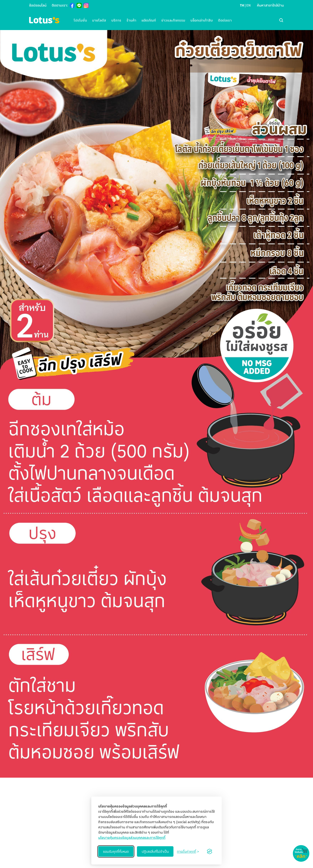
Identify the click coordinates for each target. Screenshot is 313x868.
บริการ (116, 20)
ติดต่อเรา (225, 20)
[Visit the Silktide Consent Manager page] (210, 851)
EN (248, 5)
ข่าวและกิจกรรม (173, 20)
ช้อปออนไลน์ (38, 5)
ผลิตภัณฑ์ (149, 20)
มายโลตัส (99, 20)
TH (242, 5)
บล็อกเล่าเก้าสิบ (202, 20)
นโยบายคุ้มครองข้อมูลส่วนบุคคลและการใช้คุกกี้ (132, 838)
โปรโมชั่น (80, 20)
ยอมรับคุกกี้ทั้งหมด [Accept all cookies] (116, 851)
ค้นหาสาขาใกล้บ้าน (270, 5)
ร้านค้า (131, 20)
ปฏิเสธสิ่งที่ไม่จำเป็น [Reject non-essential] (155, 851)
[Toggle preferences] (188, 851)
